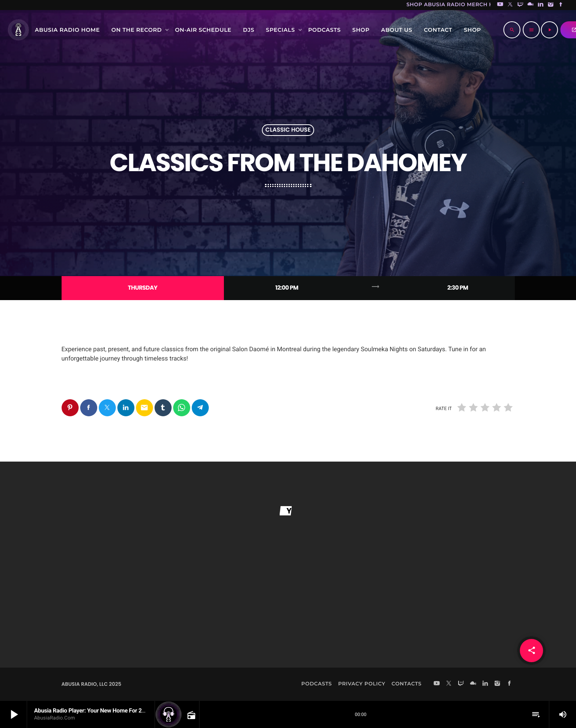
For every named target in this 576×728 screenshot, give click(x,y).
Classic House (288, 130)
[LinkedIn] (541, 5)
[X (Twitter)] (510, 5)
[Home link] (18, 30)
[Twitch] (520, 5)
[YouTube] (500, 5)
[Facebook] (561, 5)
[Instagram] (551, 5)
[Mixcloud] (531, 5)
